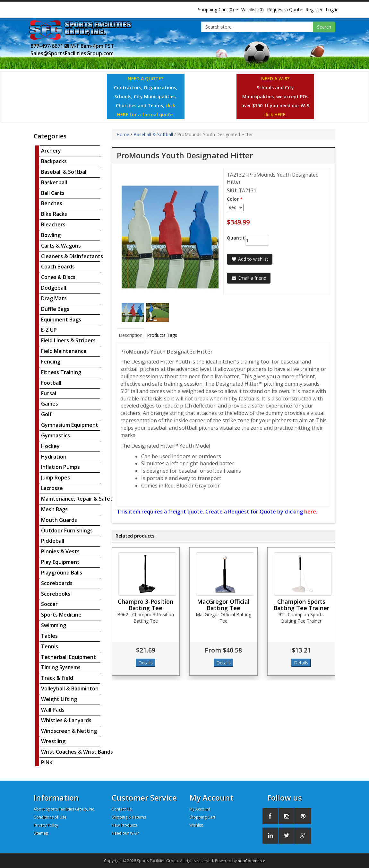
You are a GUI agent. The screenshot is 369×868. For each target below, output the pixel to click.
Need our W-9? (125, 833)
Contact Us (122, 809)
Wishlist (196, 825)
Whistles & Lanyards (66, 720)
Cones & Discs (58, 277)
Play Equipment (60, 562)
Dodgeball (54, 288)
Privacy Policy (46, 825)
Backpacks (54, 161)
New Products (124, 825)
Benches (52, 203)
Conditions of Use (50, 817)
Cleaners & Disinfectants (72, 256)
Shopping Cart (202, 817)
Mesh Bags (54, 509)
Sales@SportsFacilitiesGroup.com (72, 53)
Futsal (49, 393)
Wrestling (53, 741)
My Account (200, 809)
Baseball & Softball (64, 172)
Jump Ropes (56, 478)
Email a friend (249, 278)
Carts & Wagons (61, 246)
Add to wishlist (250, 259)
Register (314, 9)
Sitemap (41, 833)
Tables (49, 636)
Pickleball (53, 541)
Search (324, 27)
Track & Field (57, 678)
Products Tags (162, 335)
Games (50, 404)
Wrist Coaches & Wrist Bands (77, 752)
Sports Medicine (61, 615)
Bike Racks (54, 214)
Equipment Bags (61, 320)
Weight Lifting (59, 699)
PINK (47, 762)
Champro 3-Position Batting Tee (146, 605)
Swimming (54, 625)
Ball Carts (53, 193)
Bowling (51, 235)
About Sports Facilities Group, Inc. (64, 809)
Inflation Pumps (60, 467)
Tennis (50, 646)
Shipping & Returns (129, 817)
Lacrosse (52, 488)
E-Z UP (49, 330)
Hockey (50, 446)
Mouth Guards (59, 520)
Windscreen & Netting (69, 731)
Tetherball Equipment (69, 657)
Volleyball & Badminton (70, 688)
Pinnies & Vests (60, 551)
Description (131, 335)
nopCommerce (252, 861)
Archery (51, 151)
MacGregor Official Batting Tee (223, 605)
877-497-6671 (50, 46)
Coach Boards (58, 267)
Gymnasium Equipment (70, 425)
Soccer (49, 604)
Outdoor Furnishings (67, 530)
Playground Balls (62, 573)
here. (311, 512)
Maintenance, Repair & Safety (78, 499)
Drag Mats (54, 298)
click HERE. (275, 114)
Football (51, 383)
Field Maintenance (64, 351)
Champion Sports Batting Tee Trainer (301, 605)
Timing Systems (61, 667)
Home (123, 134)
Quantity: (231, 238)
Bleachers (53, 224)
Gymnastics (56, 435)
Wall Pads (53, 710)
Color (233, 199)
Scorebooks (56, 594)
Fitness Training (61, 372)
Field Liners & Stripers (68, 340)
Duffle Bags (55, 309)
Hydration (54, 457)
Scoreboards (57, 583)
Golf (46, 414)
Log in (332, 9)
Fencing (51, 362)
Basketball (54, 182)
